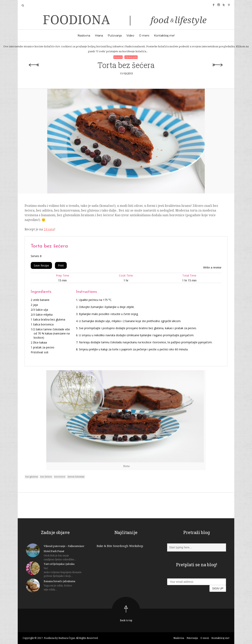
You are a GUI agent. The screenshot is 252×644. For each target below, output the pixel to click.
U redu (157, 51)
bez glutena (32, 477)
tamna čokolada (76, 477)
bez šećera (46, 477)
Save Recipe (41, 265)
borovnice (60, 477)
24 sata (49, 229)
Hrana (99, 36)
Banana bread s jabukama (59, 581)
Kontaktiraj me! (164, 36)
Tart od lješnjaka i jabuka (59, 564)
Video (130, 36)
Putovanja (115, 36)
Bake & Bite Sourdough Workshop (120, 546)
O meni (144, 36)
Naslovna (84, 36)
